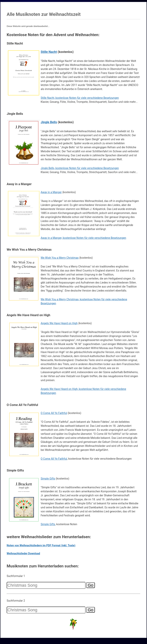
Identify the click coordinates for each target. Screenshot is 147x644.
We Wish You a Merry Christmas (60, 258)
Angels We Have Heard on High (59, 323)
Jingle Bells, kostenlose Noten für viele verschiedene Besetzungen (80, 168)
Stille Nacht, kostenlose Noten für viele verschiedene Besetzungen (80, 98)
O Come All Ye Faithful (54, 413)
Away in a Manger (51, 192)
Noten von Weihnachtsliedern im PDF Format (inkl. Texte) (41, 545)
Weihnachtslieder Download (23, 553)
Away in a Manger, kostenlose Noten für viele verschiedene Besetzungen (83, 238)
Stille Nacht (49, 52)
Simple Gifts (48, 479)
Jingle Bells (49, 122)
